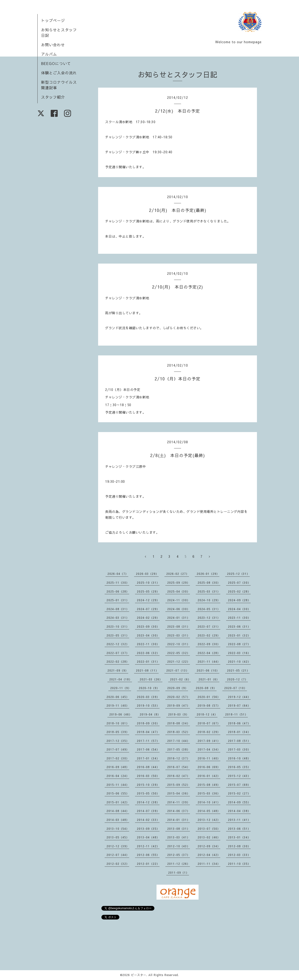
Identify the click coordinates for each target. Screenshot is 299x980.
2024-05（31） (209, 609)
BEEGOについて (56, 63)
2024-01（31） (179, 618)
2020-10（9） (149, 688)
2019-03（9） (179, 714)
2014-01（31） (179, 820)
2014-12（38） (148, 802)
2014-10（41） (209, 802)
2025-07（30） (239, 583)
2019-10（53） (148, 705)
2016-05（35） (239, 767)
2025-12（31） (238, 574)
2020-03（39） (148, 697)
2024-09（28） (239, 600)
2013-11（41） (239, 820)
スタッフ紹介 (53, 97)
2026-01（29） (208, 574)
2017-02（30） (118, 758)
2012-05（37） (179, 855)
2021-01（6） (209, 679)
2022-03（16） (239, 653)
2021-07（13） (178, 670)
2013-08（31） (179, 829)
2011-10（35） (239, 864)
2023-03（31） (179, 635)
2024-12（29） (148, 600)
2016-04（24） (118, 776)
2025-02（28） (239, 591)
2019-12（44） (239, 697)
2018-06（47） (239, 723)
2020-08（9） (206, 688)
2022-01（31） (148, 662)
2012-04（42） (209, 855)
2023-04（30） (148, 635)
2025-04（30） (179, 591)
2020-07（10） (236, 688)
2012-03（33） (239, 855)
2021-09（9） (118, 670)
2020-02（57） (179, 697)
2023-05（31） (118, 635)
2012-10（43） (179, 846)
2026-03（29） (147, 574)
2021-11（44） (209, 662)
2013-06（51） (239, 829)
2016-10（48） (239, 758)
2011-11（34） (209, 864)
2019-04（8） (150, 714)
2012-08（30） (239, 846)
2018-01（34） (239, 732)
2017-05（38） (179, 749)
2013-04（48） (148, 837)
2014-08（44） (118, 811)
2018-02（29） (209, 732)
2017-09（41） (209, 741)
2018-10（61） (118, 723)
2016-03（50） (148, 776)
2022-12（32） (118, 644)
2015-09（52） (179, 785)
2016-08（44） (148, 767)
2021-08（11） (147, 670)
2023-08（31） (179, 626)
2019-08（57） (209, 705)
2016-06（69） (209, 767)
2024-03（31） (118, 618)
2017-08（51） (239, 741)
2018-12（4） (207, 714)
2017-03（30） (239, 749)
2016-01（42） (209, 776)
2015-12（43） (239, 776)
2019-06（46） (121, 714)
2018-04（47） (148, 732)
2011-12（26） (179, 864)
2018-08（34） (179, 723)
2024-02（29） (148, 618)
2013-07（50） (209, 829)
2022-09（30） (209, 644)
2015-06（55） (118, 793)
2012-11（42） (148, 846)
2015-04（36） (179, 793)
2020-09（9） (178, 688)
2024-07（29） (148, 609)
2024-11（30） (179, 600)
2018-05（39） (118, 732)
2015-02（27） (239, 793)
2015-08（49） (209, 785)
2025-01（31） (118, 600)
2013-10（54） (118, 829)
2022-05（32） (179, 653)
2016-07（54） (179, 767)
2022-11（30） (148, 644)
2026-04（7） (118, 574)
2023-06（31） (239, 626)
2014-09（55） (239, 802)
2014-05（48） (209, 811)
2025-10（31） (148, 583)
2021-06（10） (208, 670)
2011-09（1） (179, 873)
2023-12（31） (209, 618)
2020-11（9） (121, 688)
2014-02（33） (148, 820)
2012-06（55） (148, 855)
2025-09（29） (179, 583)
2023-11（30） (239, 618)
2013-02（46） (209, 837)
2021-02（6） (180, 679)
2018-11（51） (237, 714)
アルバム (49, 54)
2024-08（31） (118, 609)
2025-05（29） (148, 591)
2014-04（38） (239, 811)
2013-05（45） (118, 837)
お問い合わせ (53, 45)
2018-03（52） (179, 732)
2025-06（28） (118, 591)
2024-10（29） (209, 600)
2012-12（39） (118, 846)
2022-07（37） (118, 653)
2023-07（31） (209, 626)
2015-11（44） (118, 785)
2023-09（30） (148, 626)
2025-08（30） (209, 583)
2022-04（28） (209, 653)
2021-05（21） (238, 670)
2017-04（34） (209, 749)
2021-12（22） (179, 662)
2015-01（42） (118, 802)
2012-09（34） (209, 846)
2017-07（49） (118, 749)
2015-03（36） (209, 793)
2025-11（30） (118, 583)
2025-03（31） (209, 591)
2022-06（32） (148, 653)
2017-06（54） (148, 749)
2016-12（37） (179, 758)
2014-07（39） (148, 811)
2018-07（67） (209, 723)
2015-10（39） (148, 785)
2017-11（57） (148, 741)
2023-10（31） (118, 626)
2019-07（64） (239, 705)
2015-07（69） (239, 785)
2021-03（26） (151, 679)
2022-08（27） (239, 644)
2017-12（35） (118, 741)
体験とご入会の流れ (59, 73)
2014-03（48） (118, 820)
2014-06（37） (179, 811)
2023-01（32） (239, 635)
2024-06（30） (179, 609)
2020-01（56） (209, 697)
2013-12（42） (209, 820)
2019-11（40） (118, 705)
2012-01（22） (148, 864)
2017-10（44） (179, 741)
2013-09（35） (148, 829)
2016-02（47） (179, 776)
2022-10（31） (179, 644)
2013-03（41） (179, 837)
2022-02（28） (118, 662)
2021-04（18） (121, 679)
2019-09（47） (179, 705)
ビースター (139, 975)
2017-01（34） (148, 758)
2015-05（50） (148, 793)
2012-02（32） (118, 864)
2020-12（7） (237, 679)
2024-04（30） (239, 609)
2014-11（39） (179, 802)
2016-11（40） (209, 758)
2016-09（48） (118, 767)
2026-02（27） (178, 574)
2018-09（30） (148, 723)
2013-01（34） (239, 837)
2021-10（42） (239, 662)
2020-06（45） (118, 697)
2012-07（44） (118, 855)
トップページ (53, 20)
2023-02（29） (209, 635)
